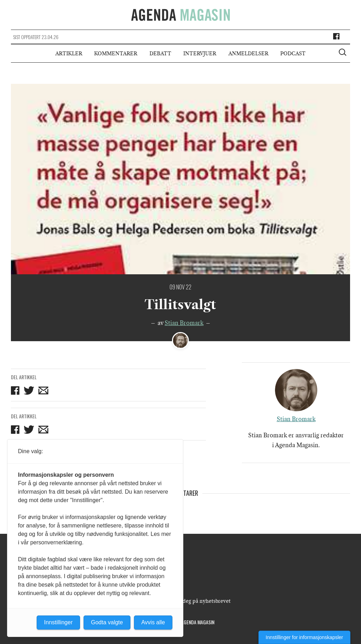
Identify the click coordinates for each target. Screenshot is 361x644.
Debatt (160, 54)
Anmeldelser (248, 54)
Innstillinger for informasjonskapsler (304, 637)
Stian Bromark (184, 323)
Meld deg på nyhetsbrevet (200, 601)
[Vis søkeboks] (343, 53)
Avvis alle (153, 622)
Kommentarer (116, 54)
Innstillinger (58, 622)
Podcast (293, 54)
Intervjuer (200, 54)
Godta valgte (107, 622)
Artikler (69, 54)
